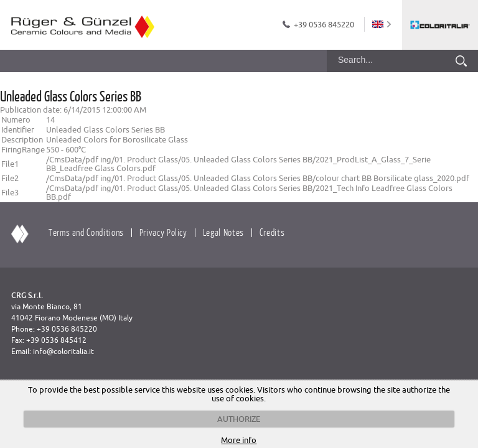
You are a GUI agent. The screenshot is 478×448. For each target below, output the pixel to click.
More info (239, 440)
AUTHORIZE (239, 419)
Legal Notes (223, 232)
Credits (272, 232)
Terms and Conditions (86, 232)
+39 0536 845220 (324, 24)
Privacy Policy (163, 232)
